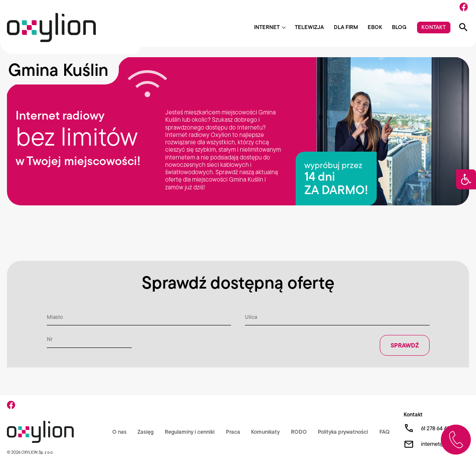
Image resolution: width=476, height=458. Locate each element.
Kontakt (434, 27)
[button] (466, 179)
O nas (119, 432)
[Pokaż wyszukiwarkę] (463, 27)
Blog (399, 28)
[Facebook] (464, 7)
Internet (267, 28)
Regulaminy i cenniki (190, 432)
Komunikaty (265, 432)
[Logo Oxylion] (51, 28)
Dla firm (346, 28)
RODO (299, 432)
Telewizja (309, 28)
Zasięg (145, 432)
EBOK (375, 28)
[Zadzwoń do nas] (456, 440)
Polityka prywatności (343, 432)
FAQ (385, 432)
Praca (233, 432)
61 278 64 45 (435, 428)
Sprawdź (405, 345)
